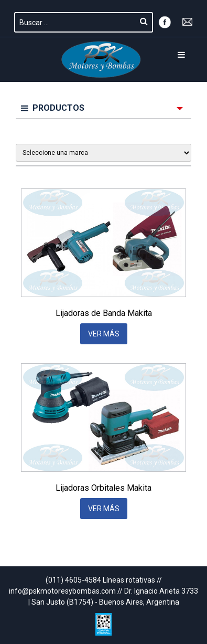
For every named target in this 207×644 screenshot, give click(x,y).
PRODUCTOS (53, 108)
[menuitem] (103, 109)
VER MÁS (104, 334)
